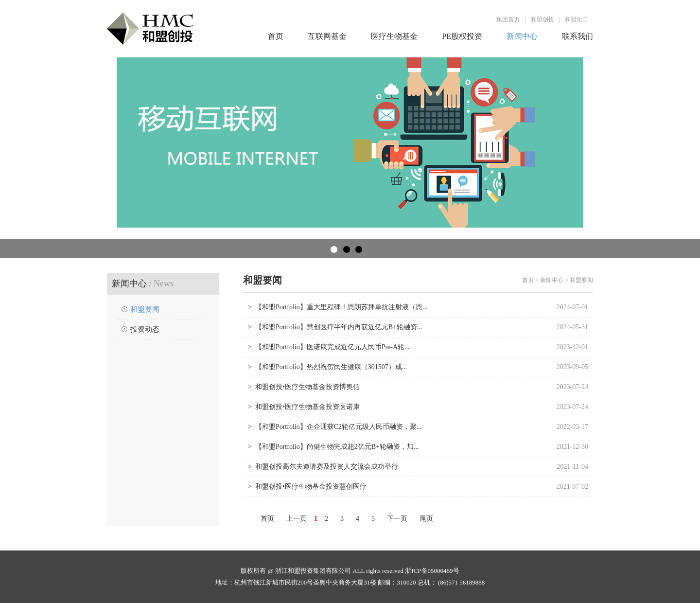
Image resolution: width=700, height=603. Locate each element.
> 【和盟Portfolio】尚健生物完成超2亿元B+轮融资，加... (333, 447)
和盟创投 (542, 19)
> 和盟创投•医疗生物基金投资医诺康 (304, 407)
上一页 (297, 519)
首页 (276, 36)
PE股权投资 (462, 36)
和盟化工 (577, 19)
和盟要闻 (145, 309)
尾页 (426, 519)
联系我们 (577, 36)
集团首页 (508, 19)
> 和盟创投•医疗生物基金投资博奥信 (304, 387)
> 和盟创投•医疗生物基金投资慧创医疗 (307, 487)
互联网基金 (327, 36)
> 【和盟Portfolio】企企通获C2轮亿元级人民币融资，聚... (335, 427)
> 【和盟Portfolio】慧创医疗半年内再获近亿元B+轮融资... (335, 327)
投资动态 (145, 329)
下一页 (397, 519)
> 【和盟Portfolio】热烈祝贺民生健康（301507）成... (327, 367)
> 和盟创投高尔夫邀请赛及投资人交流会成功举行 (323, 467)
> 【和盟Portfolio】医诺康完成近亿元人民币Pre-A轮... (329, 347)
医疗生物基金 (394, 36)
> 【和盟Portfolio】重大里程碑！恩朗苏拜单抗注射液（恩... (338, 307)
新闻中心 (522, 36)
